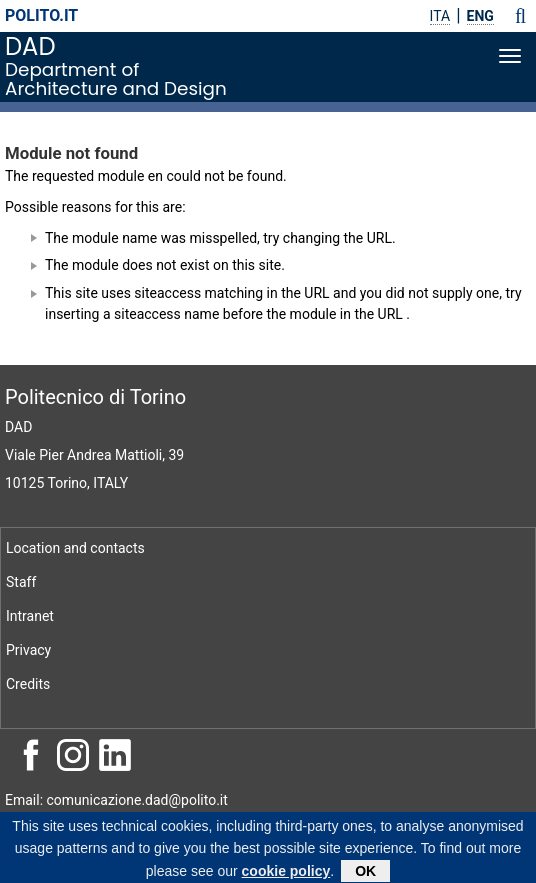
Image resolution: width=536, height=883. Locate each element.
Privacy (28, 650)
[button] (520, 16)
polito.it (41, 15)
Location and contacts (75, 548)
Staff (21, 582)
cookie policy (286, 874)
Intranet (30, 616)
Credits (28, 684)
